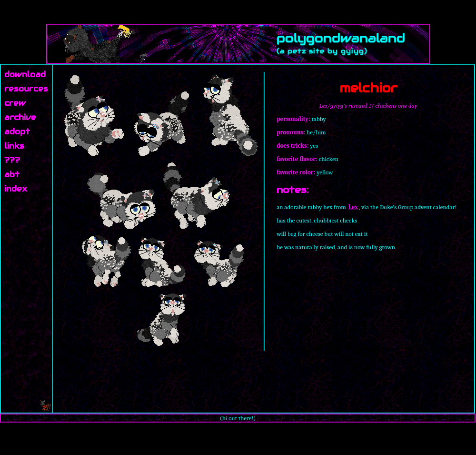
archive (20, 117)
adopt (17, 132)
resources (26, 89)
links (14, 146)
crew (15, 103)
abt (12, 175)
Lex (353, 207)
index (16, 189)
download (25, 75)
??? (12, 160)
